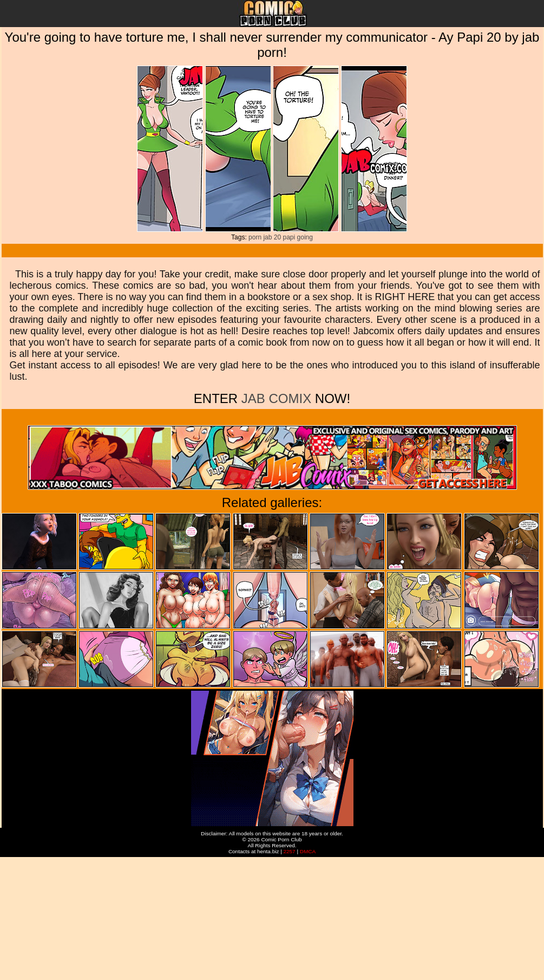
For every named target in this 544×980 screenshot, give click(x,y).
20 (277, 237)
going (305, 237)
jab (267, 237)
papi (289, 237)
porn (255, 237)
